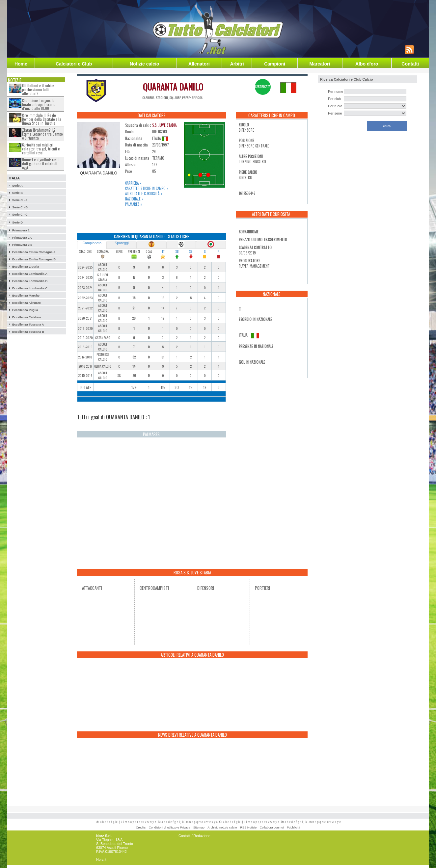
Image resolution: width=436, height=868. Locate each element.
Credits (141, 828)
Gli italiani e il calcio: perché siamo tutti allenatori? (38, 90)
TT (163, 251)
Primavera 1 (21, 230)
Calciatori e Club (74, 64)
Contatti (410, 64)
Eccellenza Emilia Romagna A (34, 252)
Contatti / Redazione (194, 836)
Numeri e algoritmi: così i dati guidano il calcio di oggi (41, 164)
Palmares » (134, 204)
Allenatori (199, 64)
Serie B (17, 193)
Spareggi (122, 243)
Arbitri (237, 64)
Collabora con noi (272, 828)
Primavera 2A (22, 238)
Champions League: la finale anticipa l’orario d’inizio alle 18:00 (39, 104)
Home (21, 64)
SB (177, 251)
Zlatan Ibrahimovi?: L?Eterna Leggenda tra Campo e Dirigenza (42, 134)
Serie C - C (20, 215)
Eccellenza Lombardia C (30, 288)
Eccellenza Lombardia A (30, 274)
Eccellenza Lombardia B (30, 281)
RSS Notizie (248, 828)
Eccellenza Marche (26, 296)
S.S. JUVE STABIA (164, 125)
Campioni (275, 64)
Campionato (92, 243)
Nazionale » (134, 199)
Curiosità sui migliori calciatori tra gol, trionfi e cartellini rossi (41, 149)
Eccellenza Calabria (27, 317)
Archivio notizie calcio (222, 828)
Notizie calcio (144, 64)
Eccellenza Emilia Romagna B (34, 259)
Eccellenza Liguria (26, 267)
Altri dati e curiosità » (144, 194)
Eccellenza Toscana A (28, 325)
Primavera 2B (22, 245)
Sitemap (199, 828)
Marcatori (320, 64)
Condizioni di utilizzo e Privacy (169, 828)
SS (191, 251)
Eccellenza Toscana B (28, 332)
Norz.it (101, 859)
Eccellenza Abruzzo (27, 303)
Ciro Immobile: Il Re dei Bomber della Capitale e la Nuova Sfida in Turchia (42, 119)
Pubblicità (293, 828)
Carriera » (133, 183)
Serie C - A (20, 200)
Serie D (17, 223)
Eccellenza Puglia (25, 310)
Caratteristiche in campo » (147, 188)
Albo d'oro (367, 64)
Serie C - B (20, 207)
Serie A (17, 186)
